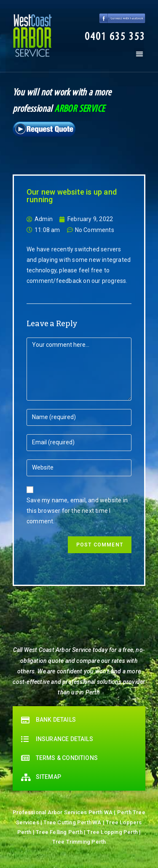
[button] (115, 37)
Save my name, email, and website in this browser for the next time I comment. (77, 511)
